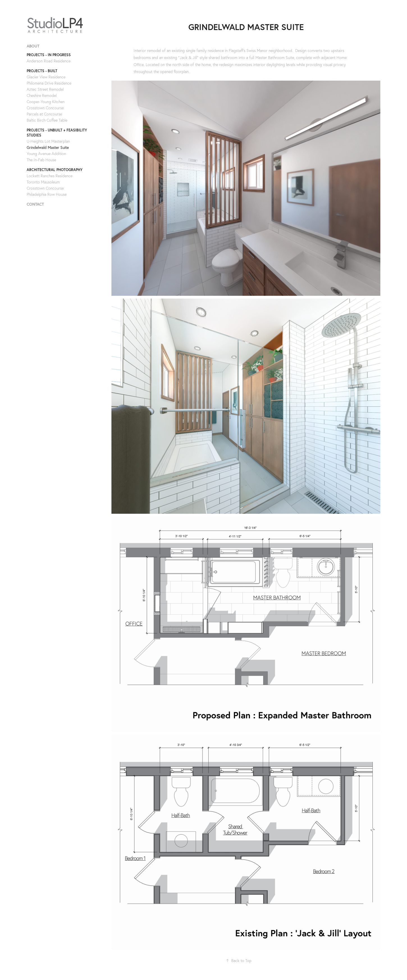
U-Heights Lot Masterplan (48, 141)
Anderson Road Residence (49, 61)
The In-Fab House (41, 160)
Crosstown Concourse (45, 108)
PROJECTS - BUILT (42, 71)
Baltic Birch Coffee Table (47, 120)
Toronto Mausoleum (43, 182)
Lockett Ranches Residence (50, 176)
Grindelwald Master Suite (48, 147)
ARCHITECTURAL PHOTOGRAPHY (55, 170)
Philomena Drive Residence (49, 83)
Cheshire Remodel (42, 96)
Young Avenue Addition (46, 154)
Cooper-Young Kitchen (46, 102)
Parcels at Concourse (44, 114)
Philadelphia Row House (47, 194)
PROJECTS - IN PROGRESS (49, 55)
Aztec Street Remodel (45, 89)
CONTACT (35, 204)
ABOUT (33, 46)
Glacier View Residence (46, 77)
